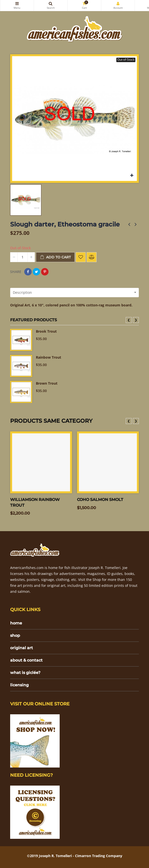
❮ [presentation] (129, 320)
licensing (19, 685)
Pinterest (45, 272)
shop (15, 635)
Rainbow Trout (49, 357)
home (16, 623)
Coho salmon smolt (100, 500)
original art (22, 648)
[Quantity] (23, 257)
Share (28, 272)
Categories (17, 3)
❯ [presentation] (136, 320)
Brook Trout (46, 331)
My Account (118, 3)
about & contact (26, 660)
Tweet (36, 272)
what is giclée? (25, 673)
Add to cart (55, 257)
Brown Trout (47, 383)
